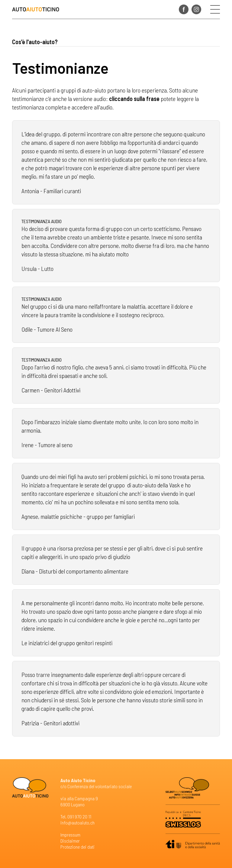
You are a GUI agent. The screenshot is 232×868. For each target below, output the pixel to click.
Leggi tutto (116, 162)
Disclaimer (70, 841)
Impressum (70, 835)
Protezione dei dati (77, 847)
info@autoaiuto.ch (77, 822)
